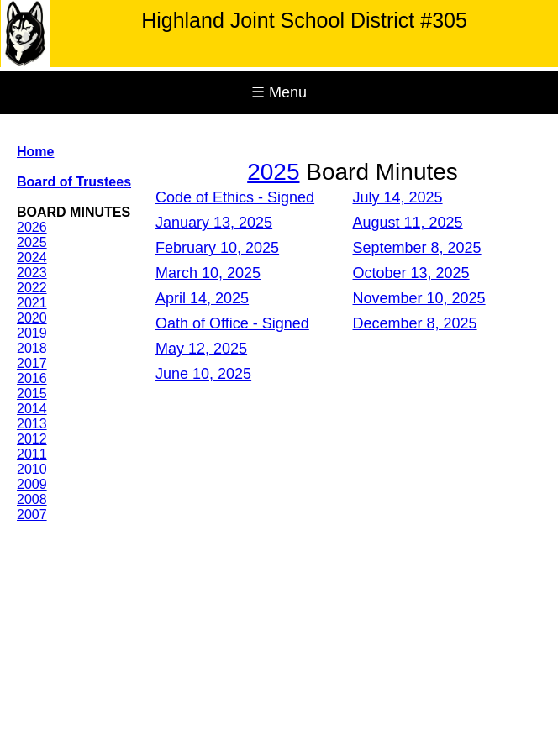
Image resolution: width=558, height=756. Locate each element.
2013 (32, 424)
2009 (32, 484)
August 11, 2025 (408, 223)
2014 (32, 409)
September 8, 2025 (417, 248)
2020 (32, 318)
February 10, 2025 (217, 248)
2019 (32, 333)
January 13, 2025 (214, 223)
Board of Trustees (74, 182)
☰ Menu (279, 92)
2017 (32, 363)
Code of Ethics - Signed (235, 197)
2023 (32, 273)
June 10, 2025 (203, 374)
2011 (32, 454)
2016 (32, 378)
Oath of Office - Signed (232, 323)
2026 (32, 227)
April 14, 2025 (202, 298)
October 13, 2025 (411, 273)
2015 (32, 394)
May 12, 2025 (201, 349)
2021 (32, 303)
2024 (32, 257)
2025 (32, 242)
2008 (32, 499)
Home (35, 152)
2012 (32, 439)
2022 (32, 288)
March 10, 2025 (208, 273)
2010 (32, 469)
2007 (32, 514)
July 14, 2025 (398, 197)
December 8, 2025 (415, 323)
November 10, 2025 (419, 298)
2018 (32, 348)
